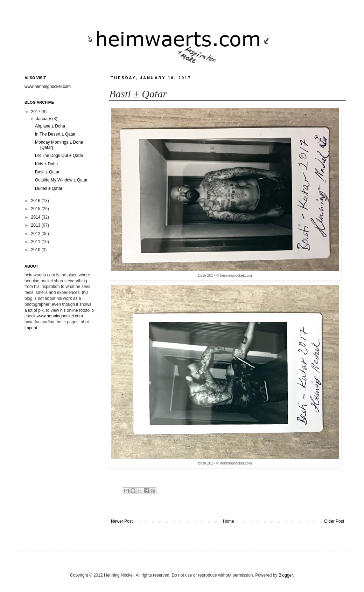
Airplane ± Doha (50, 126)
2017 (36, 112)
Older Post (334, 521)
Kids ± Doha (46, 164)
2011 (36, 242)
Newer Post (122, 521)
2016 (36, 201)
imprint (31, 328)
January (44, 119)
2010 (36, 250)
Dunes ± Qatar (49, 188)
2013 (36, 225)
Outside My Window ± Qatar (61, 180)
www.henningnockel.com (48, 87)
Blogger (286, 575)
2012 (36, 234)
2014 (36, 217)
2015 (36, 209)
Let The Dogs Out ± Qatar (59, 156)
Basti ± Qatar (47, 172)
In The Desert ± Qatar (55, 134)
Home (229, 521)
